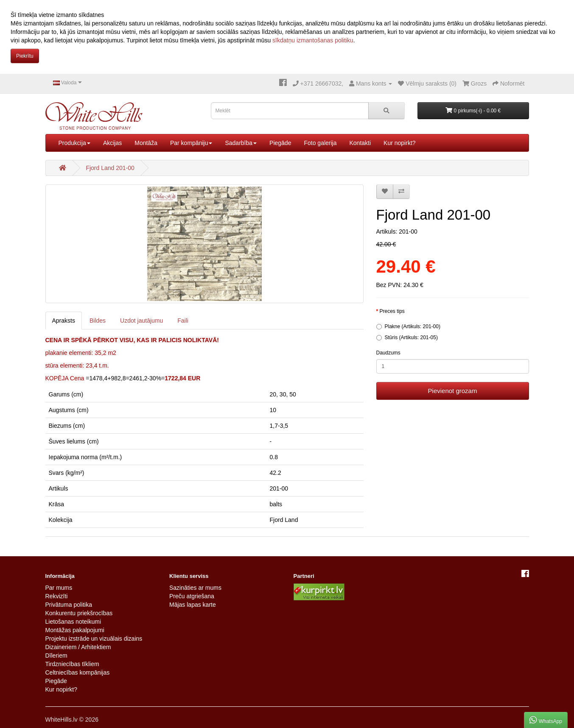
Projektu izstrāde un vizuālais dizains (94, 639)
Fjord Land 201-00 (110, 168)
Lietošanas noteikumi (73, 622)
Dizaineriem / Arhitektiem (78, 647)
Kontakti (360, 143)
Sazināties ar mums (195, 588)
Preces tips (392, 311)
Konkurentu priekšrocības (79, 613)
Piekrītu (25, 56)
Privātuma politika (69, 605)
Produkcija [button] (74, 143)
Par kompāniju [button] (191, 143)
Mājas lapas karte (193, 605)
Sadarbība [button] (241, 143)
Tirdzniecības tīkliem (72, 664)
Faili (183, 321)
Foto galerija (320, 143)
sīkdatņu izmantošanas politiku (313, 40)
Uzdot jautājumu (141, 321)
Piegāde (280, 143)
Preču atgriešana (192, 596)
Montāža (146, 143)
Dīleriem (56, 655)
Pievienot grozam (453, 391)
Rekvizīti (57, 596)
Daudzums (388, 353)
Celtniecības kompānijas (78, 672)
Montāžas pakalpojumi (75, 630)
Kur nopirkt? (399, 143)
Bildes (98, 321)
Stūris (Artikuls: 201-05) (407, 338)
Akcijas (112, 143)
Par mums (59, 588)
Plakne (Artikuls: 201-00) (408, 326)
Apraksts (64, 321)
